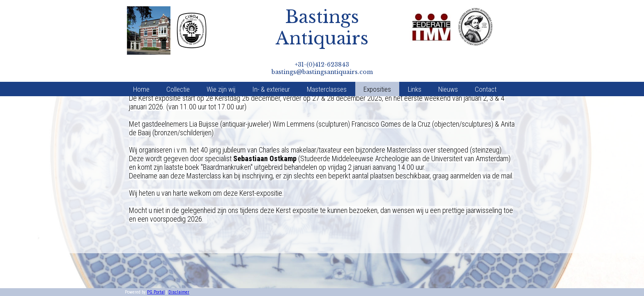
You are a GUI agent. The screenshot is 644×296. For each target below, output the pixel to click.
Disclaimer (179, 292)
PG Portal (156, 292)
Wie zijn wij (221, 68)
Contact (486, 68)
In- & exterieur (271, 68)
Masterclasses (327, 68)
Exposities (377, 68)
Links (415, 68)
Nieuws (448, 68)
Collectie (178, 68)
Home (141, 68)
